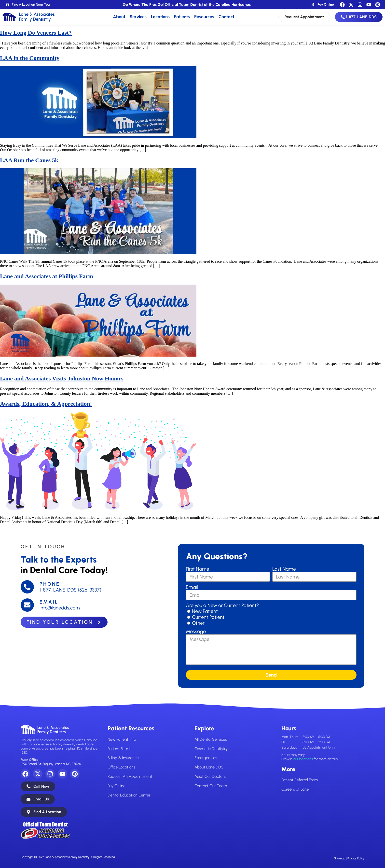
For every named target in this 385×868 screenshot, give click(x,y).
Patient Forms (119, 748)
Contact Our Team (211, 786)
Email (49, 602)
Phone (50, 584)
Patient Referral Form (300, 780)
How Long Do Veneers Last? (36, 33)
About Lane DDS (209, 767)
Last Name (284, 569)
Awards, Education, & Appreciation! (46, 404)
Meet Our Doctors (210, 776)
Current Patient (208, 617)
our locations (303, 759)
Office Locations (121, 767)
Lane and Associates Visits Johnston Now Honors (62, 378)
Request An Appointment (130, 776)
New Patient (205, 611)
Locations (160, 17)
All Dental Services (211, 739)
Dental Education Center (129, 795)
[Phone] (27, 587)
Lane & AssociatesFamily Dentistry (53, 730)
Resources (204, 17)
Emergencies (206, 758)
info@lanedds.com (60, 608)
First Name (198, 569)
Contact (226, 17)
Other (198, 623)
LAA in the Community (30, 58)
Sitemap (340, 858)
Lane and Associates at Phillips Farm (47, 276)
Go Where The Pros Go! (187, 5)
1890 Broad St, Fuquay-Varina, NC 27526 (51, 764)
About (119, 17)
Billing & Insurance (123, 758)
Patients (182, 17)
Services (138, 17)
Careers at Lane (295, 789)
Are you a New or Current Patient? (222, 605)
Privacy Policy (356, 858)
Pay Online (117, 786)
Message (196, 631)
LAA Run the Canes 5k (29, 160)
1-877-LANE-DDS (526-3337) (70, 590)
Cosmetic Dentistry (211, 748)
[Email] (27, 605)
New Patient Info (122, 739)
